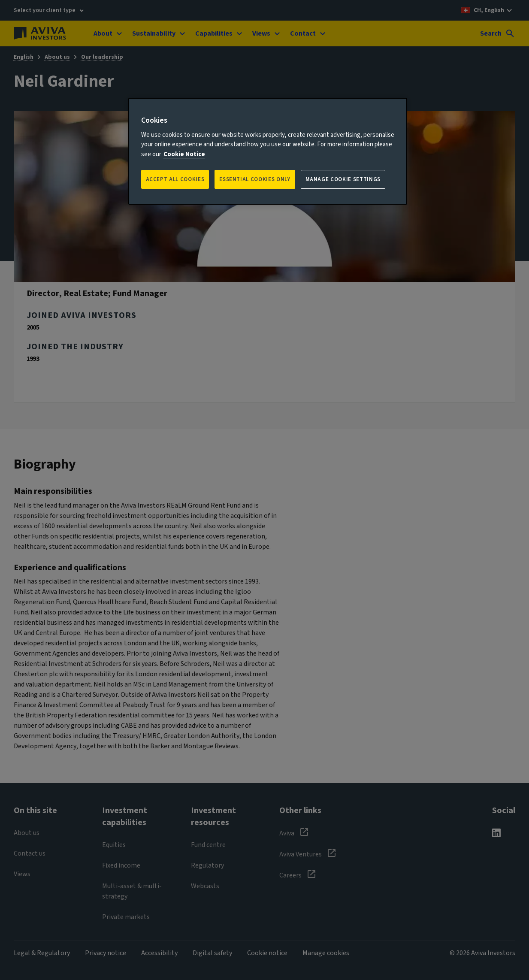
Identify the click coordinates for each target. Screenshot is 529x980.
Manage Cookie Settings (343, 179)
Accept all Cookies (175, 179)
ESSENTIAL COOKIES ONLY (255, 179)
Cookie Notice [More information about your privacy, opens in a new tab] (184, 154)
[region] (268, 151)
